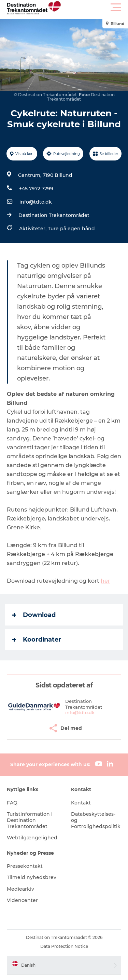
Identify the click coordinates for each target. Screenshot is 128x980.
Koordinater (37, 640)
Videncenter (22, 900)
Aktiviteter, (33, 229)
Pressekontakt (25, 866)
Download (34, 615)
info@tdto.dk (36, 202)
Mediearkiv (20, 889)
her (105, 581)
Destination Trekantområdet (54, 215)
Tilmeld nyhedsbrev (32, 877)
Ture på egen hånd (71, 229)
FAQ (12, 803)
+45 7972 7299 (36, 189)
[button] (95, 8)
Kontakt (81, 803)
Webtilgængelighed (32, 838)
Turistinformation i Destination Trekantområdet (30, 820)
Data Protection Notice (64, 946)
